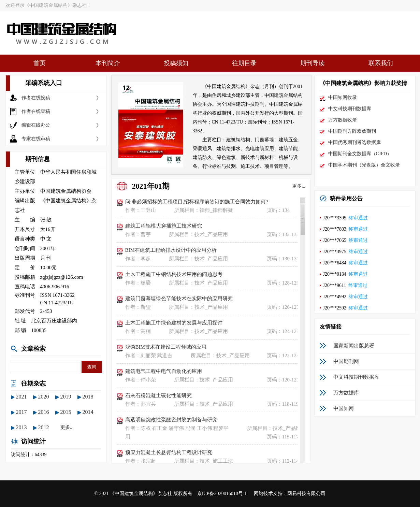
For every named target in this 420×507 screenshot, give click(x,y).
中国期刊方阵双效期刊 (352, 131)
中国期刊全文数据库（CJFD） (360, 154)
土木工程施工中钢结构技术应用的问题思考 (174, 274)
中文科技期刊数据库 (350, 109)
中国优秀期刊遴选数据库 (354, 142)
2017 (21, 412)
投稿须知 (176, 63)
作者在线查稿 (36, 111)
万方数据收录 (343, 120)
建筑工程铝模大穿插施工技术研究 (164, 226)
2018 (88, 397)
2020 (44, 397)
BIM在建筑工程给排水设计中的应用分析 (171, 250)
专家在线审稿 (36, 139)
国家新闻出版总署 (354, 346)
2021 (21, 397)
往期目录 (244, 63)
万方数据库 (346, 393)
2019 (66, 397)
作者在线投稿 (36, 98)
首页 (40, 63)
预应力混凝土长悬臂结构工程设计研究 (169, 452)
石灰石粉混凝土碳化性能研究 (158, 395)
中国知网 (344, 408)
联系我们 (381, 63)
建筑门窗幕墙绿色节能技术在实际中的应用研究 (179, 299)
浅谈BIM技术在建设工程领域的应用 (166, 347)
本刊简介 (108, 63)
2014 (88, 412)
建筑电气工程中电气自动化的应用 (164, 371)
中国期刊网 (346, 361)
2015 (66, 412)
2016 (44, 412)
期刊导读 (313, 63)
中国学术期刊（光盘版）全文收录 (364, 165)
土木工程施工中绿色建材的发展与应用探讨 (174, 323)
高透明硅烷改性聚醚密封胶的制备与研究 (171, 420)
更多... (299, 186)
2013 (21, 427)
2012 (44, 427)
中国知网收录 (343, 97)
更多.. (66, 427)
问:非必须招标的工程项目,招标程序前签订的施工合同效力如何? (197, 202)
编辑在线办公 (36, 125)
